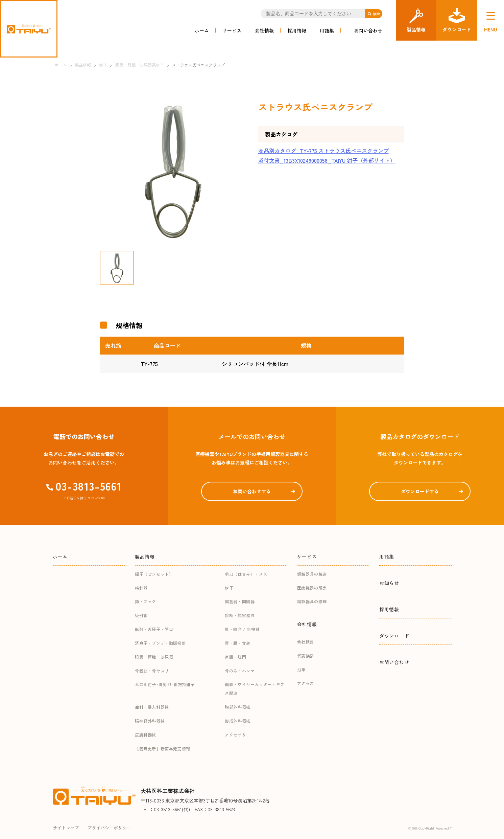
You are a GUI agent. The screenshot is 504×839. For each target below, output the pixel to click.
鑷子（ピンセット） (154, 574)
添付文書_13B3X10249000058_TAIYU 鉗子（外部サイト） (327, 160)
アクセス (306, 683)
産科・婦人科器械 (152, 707)
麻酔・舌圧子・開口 (154, 629)
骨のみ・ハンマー (242, 671)
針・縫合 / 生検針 (242, 629)
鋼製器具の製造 (312, 574)
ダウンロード (394, 636)
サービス (232, 30)
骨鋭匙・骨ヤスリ (152, 671)
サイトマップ (66, 828)
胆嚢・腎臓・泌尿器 (154, 657)
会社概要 (306, 642)
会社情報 (264, 30)
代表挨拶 (306, 655)
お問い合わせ (368, 30)
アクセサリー (238, 735)
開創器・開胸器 (240, 601)
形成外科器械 (238, 721)
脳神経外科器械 (150, 721)
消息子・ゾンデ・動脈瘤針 (160, 643)
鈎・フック (146, 601)
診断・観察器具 (240, 615)
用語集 (327, 30)
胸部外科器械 (238, 707)
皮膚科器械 (146, 735)
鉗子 (229, 588)
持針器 (141, 588)
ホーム (202, 30)
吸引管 (141, 615)
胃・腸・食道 (238, 643)
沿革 (301, 669)
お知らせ (389, 583)
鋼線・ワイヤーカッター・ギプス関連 (255, 689)
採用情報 (297, 30)
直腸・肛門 (235, 657)
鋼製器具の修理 (312, 601)
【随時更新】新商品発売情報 (163, 749)
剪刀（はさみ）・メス (246, 574)
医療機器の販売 (312, 588)
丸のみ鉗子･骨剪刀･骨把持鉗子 (165, 684)
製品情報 (145, 557)
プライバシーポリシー (109, 828)
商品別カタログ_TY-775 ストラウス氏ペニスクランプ (323, 151)
